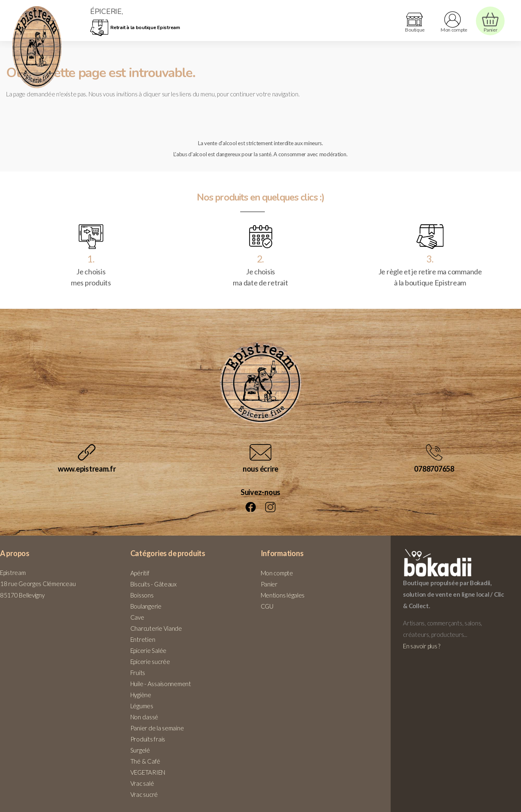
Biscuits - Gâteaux (154, 584)
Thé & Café (145, 761)
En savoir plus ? (422, 646)
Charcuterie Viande (156, 628)
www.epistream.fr (87, 469)
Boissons (142, 595)
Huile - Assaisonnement (161, 684)
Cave (137, 617)
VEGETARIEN (148, 772)
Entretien (143, 639)
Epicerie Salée (148, 650)
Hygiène (141, 695)
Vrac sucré (144, 794)
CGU (267, 606)
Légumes (142, 706)
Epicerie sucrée (150, 661)
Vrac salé (142, 783)
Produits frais (148, 739)
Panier (269, 584)
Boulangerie (146, 606)
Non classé (144, 717)
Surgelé (140, 750)
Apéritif (140, 573)
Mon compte (277, 573)
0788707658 (434, 469)
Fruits (138, 673)
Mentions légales (283, 595)
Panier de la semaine (157, 728)
